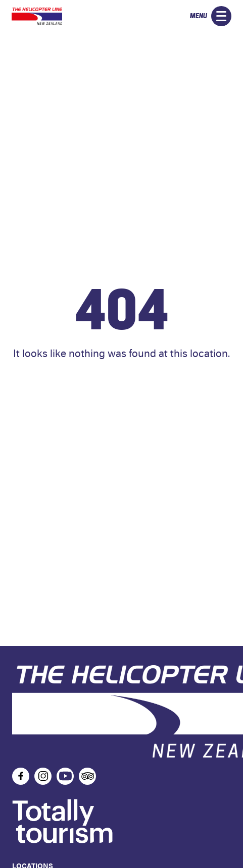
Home (122, 383)
